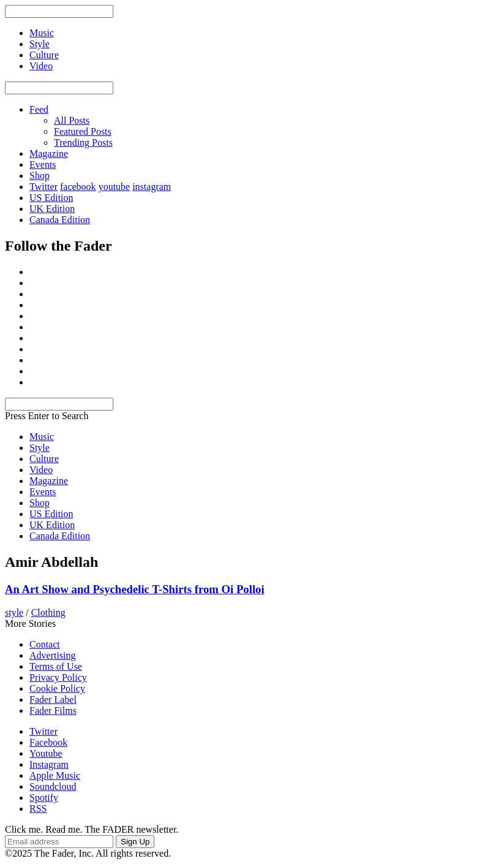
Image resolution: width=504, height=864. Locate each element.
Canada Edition (60, 220)
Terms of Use (56, 666)
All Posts (72, 120)
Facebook (48, 742)
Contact (45, 644)
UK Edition (52, 209)
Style (39, 448)
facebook (78, 187)
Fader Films (53, 711)
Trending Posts (83, 142)
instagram (152, 187)
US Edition (51, 198)
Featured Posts (83, 131)
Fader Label (53, 699)
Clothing (48, 612)
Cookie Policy (57, 688)
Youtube (46, 753)
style (14, 612)
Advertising (53, 655)
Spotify (44, 798)
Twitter (43, 187)
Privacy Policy (58, 677)
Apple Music (55, 775)
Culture (44, 459)
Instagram (49, 764)
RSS (38, 809)
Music (42, 437)
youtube (115, 187)
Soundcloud (53, 786)
